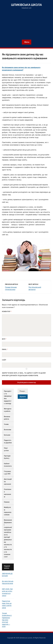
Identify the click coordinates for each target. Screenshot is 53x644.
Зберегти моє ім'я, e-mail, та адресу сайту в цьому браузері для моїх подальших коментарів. (24, 374)
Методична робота (8, 410)
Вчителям (8, 430)
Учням (6, 424)
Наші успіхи (6, 449)
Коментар (7, 311)
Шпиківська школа (26, 5)
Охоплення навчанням (8, 493)
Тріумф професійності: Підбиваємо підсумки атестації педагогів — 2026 (7, 620)
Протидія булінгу (7, 457)
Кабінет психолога (8, 465)
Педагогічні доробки (8, 442)
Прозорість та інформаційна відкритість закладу (8, 397)
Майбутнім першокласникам (8, 511)
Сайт (4, 360)
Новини (7, 502)
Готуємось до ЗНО (7, 473)
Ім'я (4, 339)
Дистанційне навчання (8, 482)
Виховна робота (7, 418)
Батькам (7, 435)
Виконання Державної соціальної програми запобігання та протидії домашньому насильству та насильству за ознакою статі (8, 538)
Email (5, 349)
